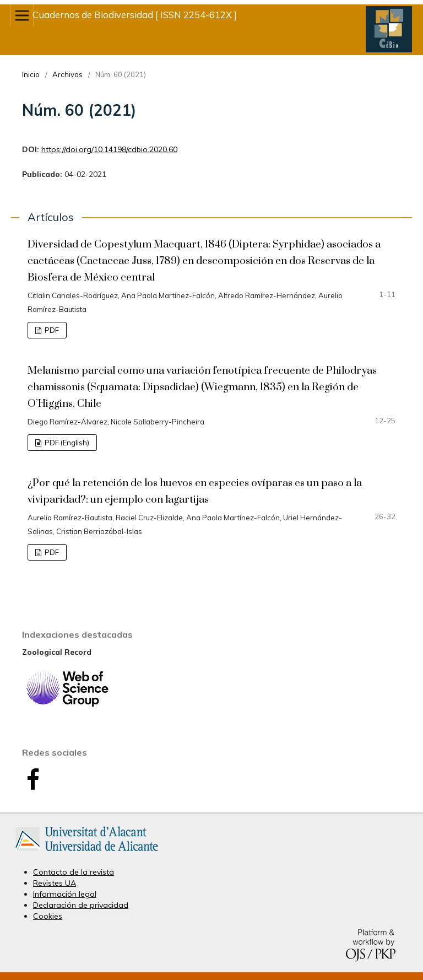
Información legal (65, 894)
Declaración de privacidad (81, 905)
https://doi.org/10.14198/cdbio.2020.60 (109, 149)
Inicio (31, 74)
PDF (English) (66, 443)
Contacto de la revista (74, 872)
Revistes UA (55, 883)
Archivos (67, 74)
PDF (51, 330)
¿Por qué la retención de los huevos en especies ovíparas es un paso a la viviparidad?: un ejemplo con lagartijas (195, 491)
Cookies (48, 916)
